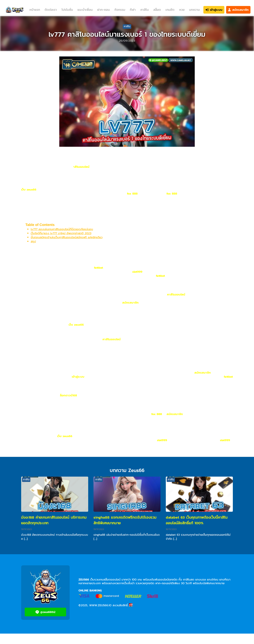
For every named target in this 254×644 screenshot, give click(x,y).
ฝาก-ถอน (103, 10)
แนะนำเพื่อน (85, 10)
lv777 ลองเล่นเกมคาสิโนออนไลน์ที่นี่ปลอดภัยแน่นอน (62, 229)
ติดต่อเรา (51, 10)
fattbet (99, 268)
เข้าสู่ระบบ (78, 377)
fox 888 (132, 193)
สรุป (33, 241)
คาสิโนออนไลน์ (176, 294)
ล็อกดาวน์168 (68, 395)
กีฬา (133, 10)
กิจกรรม (120, 10)
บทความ (194, 10)
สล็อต (157, 10)
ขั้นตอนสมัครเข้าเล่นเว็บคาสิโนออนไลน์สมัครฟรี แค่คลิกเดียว (67, 237)
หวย (182, 10)
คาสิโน (145, 10)
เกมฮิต (170, 10)
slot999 (137, 272)
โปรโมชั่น (67, 10)
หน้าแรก (35, 10)
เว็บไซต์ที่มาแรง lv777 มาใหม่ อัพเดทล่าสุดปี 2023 (61, 233)
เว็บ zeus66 (29, 189)
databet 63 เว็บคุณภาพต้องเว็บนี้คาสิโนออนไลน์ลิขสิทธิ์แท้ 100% (197, 520)
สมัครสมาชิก (130, 303)
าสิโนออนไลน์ (81, 167)
